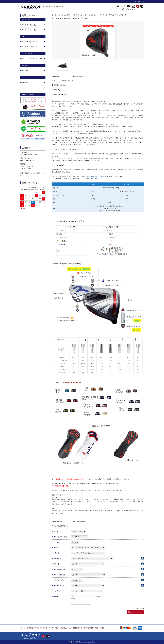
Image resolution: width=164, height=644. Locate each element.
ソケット (56, 553)
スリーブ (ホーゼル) (60, 537)
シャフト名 (57, 558)
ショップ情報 (27, 628)
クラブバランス (59, 586)
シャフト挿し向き (59, 569)
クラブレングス (59, 580)
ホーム (54, 15)
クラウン (56, 542)
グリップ (56, 564)
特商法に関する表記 (91, 628)
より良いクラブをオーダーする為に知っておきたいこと (52, 628)
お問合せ (103, 628)
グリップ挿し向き (59, 575)
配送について (78, 628)
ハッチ (56, 548)
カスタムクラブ (64, 15)
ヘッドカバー (58, 591)
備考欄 (56, 596)
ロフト (56, 531)
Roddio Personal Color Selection (96, 176)
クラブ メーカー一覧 (79, 15)
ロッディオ (93, 15)
